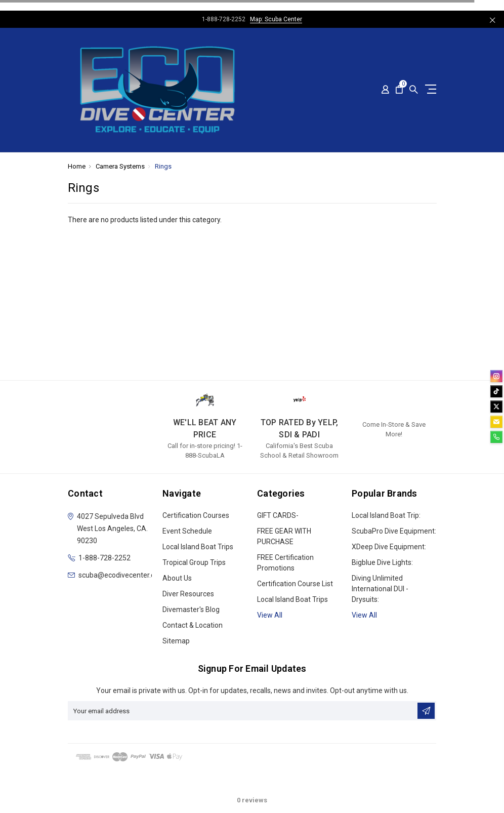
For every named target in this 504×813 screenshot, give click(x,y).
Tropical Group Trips (194, 562)
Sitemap (176, 641)
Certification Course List (295, 584)
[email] (496, 422)
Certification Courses (196, 515)
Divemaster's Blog (191, 609)
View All (364, 615)
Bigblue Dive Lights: (382, 562)
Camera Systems (120, 166)
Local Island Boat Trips (198, 547)
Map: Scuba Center (276, 19)
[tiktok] (496, 391)
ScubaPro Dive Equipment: (394, 531)
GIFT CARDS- (278, 515)
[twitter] (496, 406)
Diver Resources (188, 594)
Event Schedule (187, 531)
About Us (177, 578)
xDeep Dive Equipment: (389, 547)
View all (270, 615)
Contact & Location (193, 625)
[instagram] (496, 376)
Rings (163, 166)
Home (77, 166)
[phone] (496, 437)
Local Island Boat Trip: (386, 515)
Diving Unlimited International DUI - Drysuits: (380, 589)
